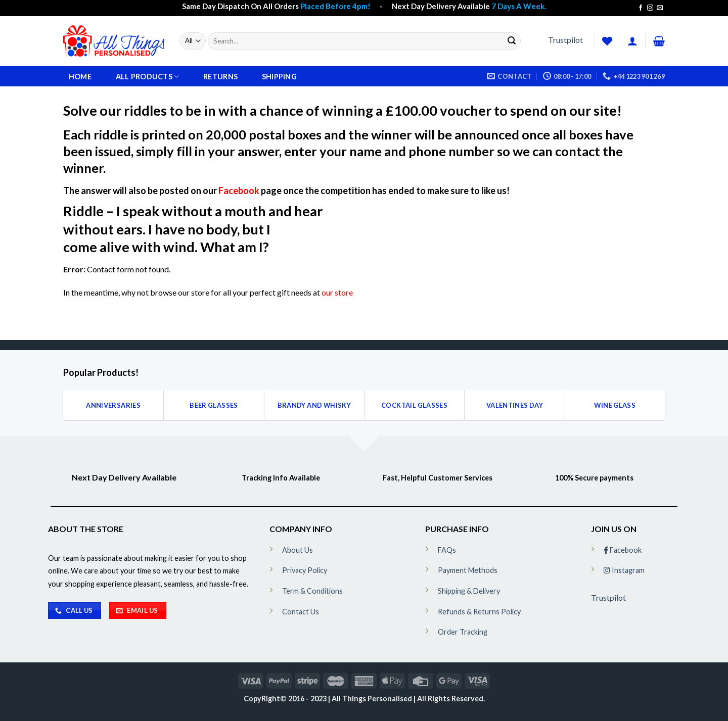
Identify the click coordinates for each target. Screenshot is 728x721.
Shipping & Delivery (469, 591)
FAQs (447, 550)
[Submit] (512, 41)
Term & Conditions (312, 591)
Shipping (279, 77)
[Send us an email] (660, 8)
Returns (220, 77)
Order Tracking (463, 632)
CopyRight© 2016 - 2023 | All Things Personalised (329, 699)
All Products (148, 77)
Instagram (624, 570)
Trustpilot (565, 40)
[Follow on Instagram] (650, 8)
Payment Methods (468, 570)
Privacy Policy (305, 570)
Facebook (239, 190)
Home (80, 77)
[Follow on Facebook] (641, 8)
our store (337, 292)
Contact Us (301, 612)
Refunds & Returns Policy (479, 612)
